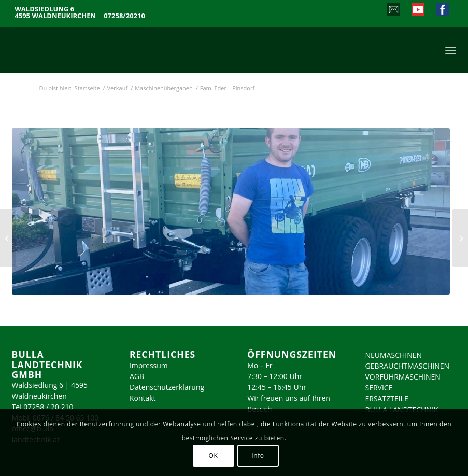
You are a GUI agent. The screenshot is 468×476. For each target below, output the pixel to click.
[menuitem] (451, 50)
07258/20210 (124, 16)
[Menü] (451, 50)
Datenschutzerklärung (167, 387)
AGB (137, 376)
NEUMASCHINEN (394, 355)
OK (214, 456)
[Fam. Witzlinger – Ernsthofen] (8, 238)
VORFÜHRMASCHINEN (403, 377)
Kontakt (143, 398)
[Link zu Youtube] (417, 11)
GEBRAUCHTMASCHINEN (408, 366)
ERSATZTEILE (387, 398)
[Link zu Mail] (393, 11)
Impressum (149, 365)
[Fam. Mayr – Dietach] (460, 238)
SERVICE (379, 388)
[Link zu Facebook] (442, 11)
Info (258, 456)
